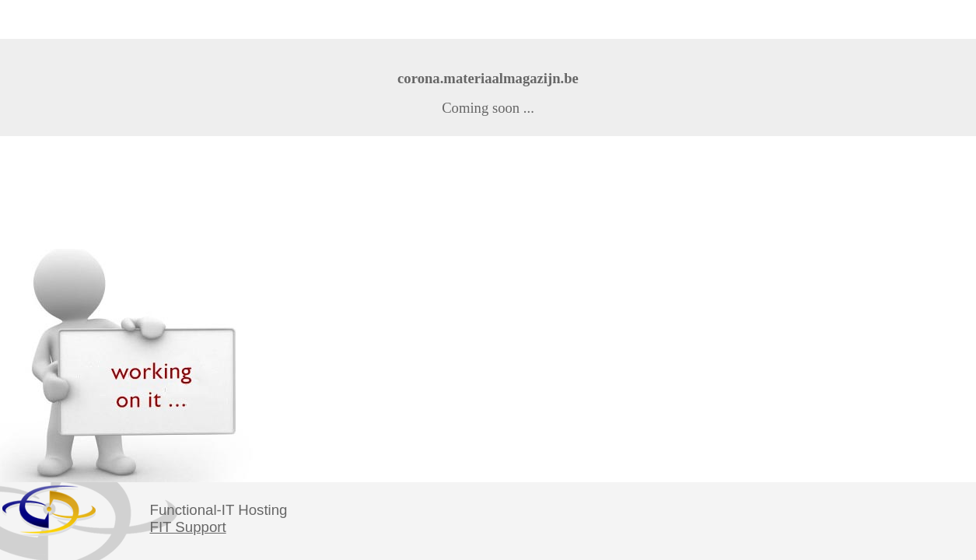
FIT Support (188, 527)
